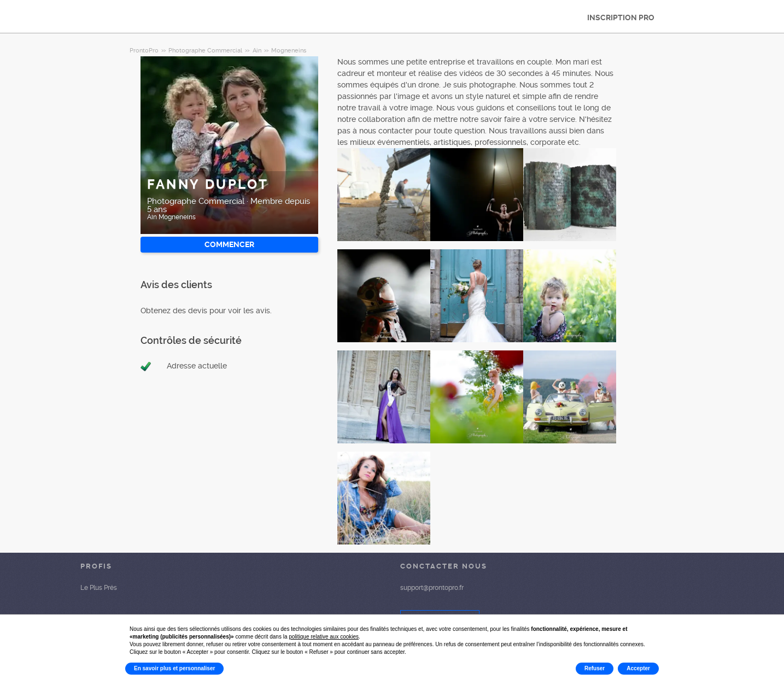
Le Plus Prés (99, 588)
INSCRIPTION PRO (621, 17)
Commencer (229, 244)
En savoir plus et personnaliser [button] (174, 668)
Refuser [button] (595, 668)
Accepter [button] (638, 668)
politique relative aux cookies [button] (324, 637)
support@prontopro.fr (432, 588)
